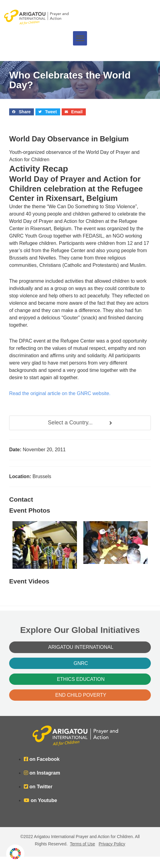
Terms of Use (82, 844)
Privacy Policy (112, 844)
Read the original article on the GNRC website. (60, 393)
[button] (80, 38)
